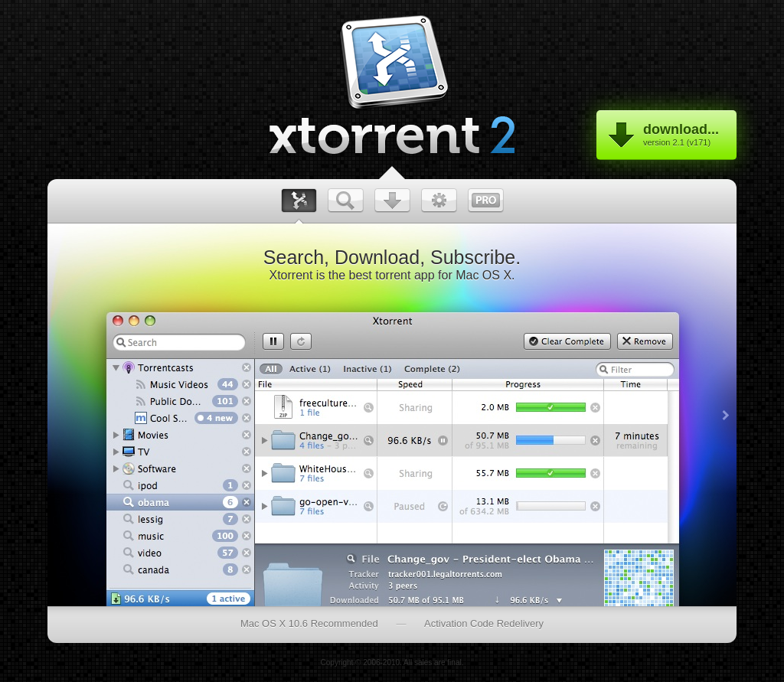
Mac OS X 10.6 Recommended (309, 623)
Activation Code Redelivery (484, 623)
